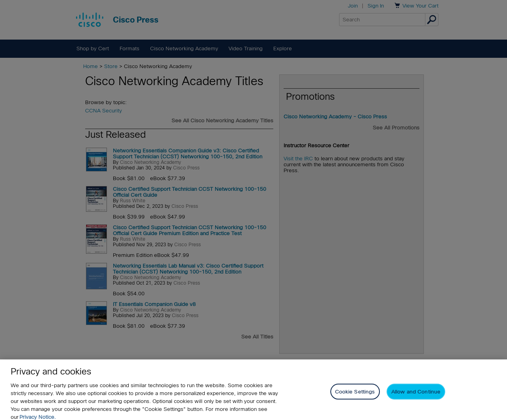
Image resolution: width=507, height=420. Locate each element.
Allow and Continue (416, 396)
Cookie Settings (355, 396)
